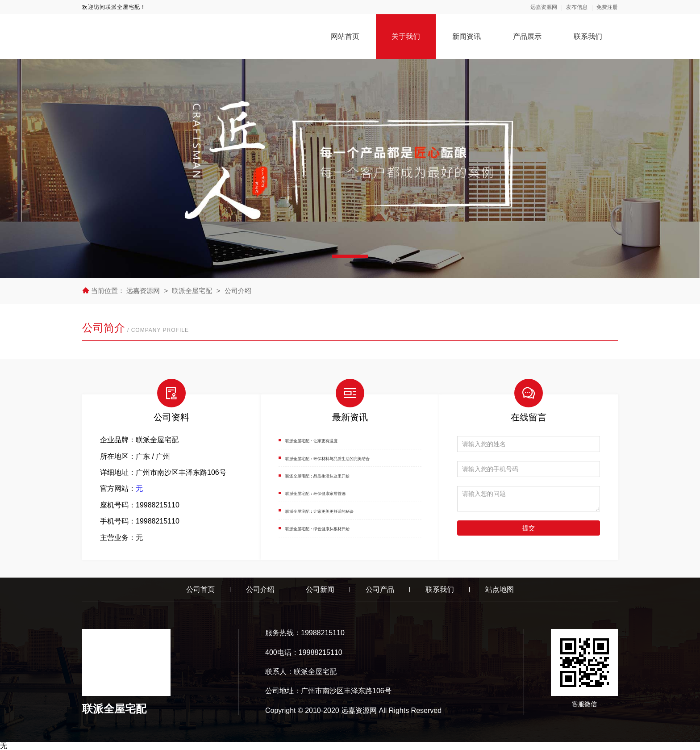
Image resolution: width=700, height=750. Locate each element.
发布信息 (577, 7)
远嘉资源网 (544, 7)
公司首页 (200, 589)
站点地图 (500, 589)
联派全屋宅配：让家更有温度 (332, 440)
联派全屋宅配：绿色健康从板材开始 (342, 528)
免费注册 (607, 7)
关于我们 (406, 36)
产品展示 (527, 36)
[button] (350, 256)
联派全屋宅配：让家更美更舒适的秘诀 (346, 510)
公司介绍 (238, 291)
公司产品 (380, 589)
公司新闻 (320, 589)
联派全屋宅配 (192, 291)
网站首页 (345, 36)
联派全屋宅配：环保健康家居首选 (339, 492)
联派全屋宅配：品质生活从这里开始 (342, 475)
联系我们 (588, 36)
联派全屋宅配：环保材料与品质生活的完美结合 (360, 458)
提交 (529, 528)
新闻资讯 (467, 36)
